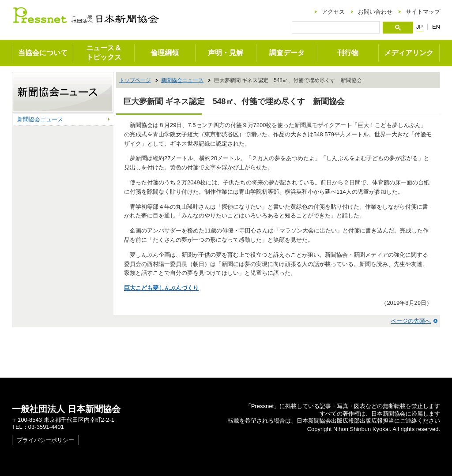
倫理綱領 (165, 53)
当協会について (43, 53)
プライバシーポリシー (45, 440)
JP (420, 27)
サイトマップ (423, 12)
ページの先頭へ (411, 321)
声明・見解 (226, 53)
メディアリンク (409, 53)
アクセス (333, 12)
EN (436, 27)
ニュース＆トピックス (104, 52)
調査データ (287, 53)
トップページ (135, 80)
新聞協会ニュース (182, 80)
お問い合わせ (375, 12)
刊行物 (348, 53)
